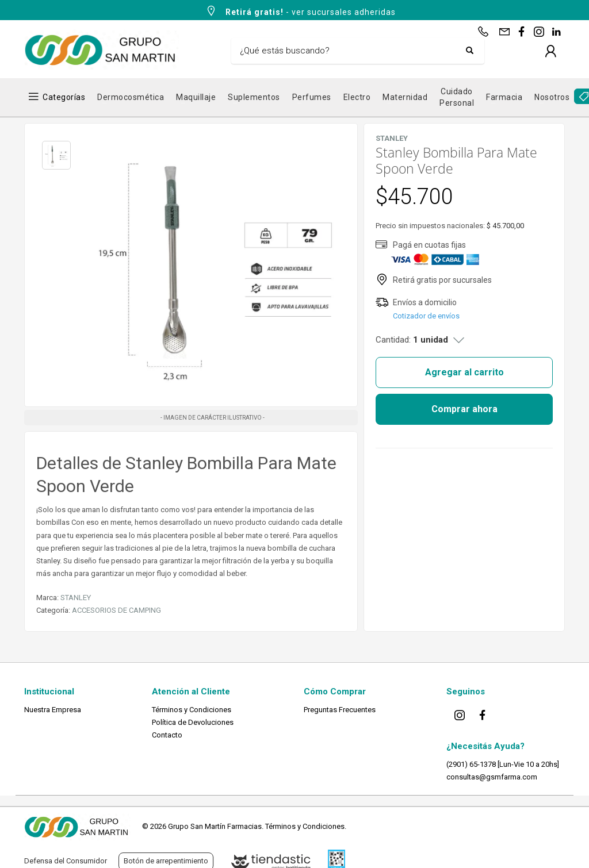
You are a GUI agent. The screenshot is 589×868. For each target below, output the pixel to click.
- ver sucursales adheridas (300, 11)
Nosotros (552, 97)
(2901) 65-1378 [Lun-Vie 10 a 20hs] (503, 764)
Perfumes (312, 97)
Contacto (167, 735)
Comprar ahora (464, 409)
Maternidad (405, 97)
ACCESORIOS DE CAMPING (116, 610)
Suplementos (254, 97)
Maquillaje (196, 97)
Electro (357, 97)
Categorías (64, 97)
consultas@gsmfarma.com (492, 777)
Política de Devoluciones (193, 722)
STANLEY (76, 598)
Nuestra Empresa (53, 710)
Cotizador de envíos (426, 316)
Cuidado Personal (457, 97)
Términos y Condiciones (192, 710)
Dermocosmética (131, 97)
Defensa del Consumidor (66, 861)
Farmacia (504, 97)
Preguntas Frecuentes (340, 710)
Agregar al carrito (464, 372)
